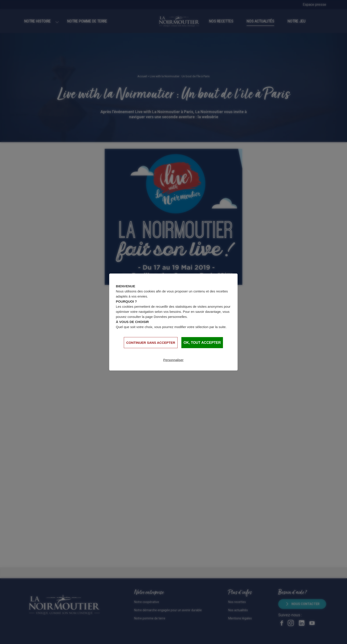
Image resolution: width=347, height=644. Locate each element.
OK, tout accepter (202, 343)
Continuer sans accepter (151, 342)
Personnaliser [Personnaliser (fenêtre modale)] (173, 360)
